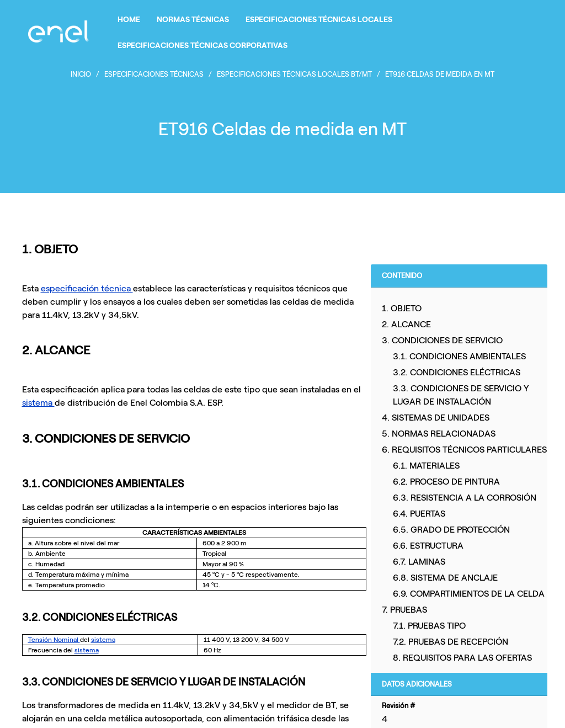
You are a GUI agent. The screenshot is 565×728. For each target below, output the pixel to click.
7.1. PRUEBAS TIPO (429, 626)
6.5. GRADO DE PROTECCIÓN (451, 530)
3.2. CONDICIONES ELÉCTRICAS (457, 372)
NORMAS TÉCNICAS (193, 20)
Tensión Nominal (54, 640)
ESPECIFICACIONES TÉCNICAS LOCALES (319, 20)
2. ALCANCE (406, 324)
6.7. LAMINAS (419, 562)
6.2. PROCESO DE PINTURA (446, 482)
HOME (129, 20)
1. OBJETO (402, 308)
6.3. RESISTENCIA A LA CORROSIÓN (465, 498)
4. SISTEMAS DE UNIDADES (436, 418)
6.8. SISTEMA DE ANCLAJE (445, 578)
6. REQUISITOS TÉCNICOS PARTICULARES (464, 450)
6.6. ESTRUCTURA (428, 546)
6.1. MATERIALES (426, 466)
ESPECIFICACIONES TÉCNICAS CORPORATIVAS (202, 46)
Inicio (81, 74)
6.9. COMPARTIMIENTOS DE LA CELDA (469, 594)
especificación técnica (87, 288)
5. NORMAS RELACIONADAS (439, 434)
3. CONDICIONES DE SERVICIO (442, 340)
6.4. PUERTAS (419, 514)
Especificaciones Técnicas (154, 74)
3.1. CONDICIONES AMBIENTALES (459, 356)
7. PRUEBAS (404, 610)
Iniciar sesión (516, 31)
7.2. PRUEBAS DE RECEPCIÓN (451, 642)
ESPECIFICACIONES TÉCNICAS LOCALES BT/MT (294, 74)
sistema (38, 403)
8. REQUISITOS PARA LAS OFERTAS (462, 658)
